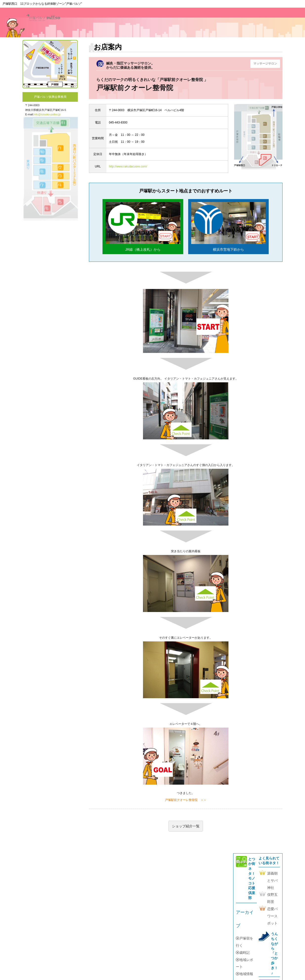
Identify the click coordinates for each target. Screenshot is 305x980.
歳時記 (243, 953)
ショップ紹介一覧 (186, 826)
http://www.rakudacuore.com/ (128, 166)
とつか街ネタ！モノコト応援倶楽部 (252, 878)
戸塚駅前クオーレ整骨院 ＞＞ (186, 800)
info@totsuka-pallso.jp (47, 114)
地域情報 (244, 974)
